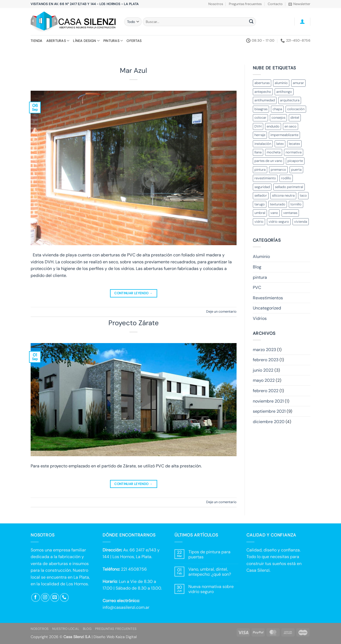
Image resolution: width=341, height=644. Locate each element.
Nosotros (216, 4)
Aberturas (58, 41)
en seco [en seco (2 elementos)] (291, 126)
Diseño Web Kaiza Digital (115, 637)
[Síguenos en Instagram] (45, 597)
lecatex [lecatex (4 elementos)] (294, 144)
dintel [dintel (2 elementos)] (295, 118)
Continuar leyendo (133, 293)
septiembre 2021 (269, 411)
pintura (260, 277)
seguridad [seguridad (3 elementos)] (262, 187)
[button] (299, 4)
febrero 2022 (266, 391)
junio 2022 (263, 370)
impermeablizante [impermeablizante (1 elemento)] (284, 135)
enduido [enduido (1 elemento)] (273, 126)
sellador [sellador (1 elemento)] (261, 195)
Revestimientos (268, 298)
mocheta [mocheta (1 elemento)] (274, 152)
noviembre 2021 (268, 401)
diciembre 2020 (269, 422)
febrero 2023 (266, 360)
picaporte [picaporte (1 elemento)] (295, 161)
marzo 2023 (264, 350)
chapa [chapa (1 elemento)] (277, 109)
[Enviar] (251, 22)
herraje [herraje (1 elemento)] (260, 135)
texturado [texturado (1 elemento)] (278, 204)
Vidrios (260, 318)
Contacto (275, 4)
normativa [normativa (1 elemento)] (294, 152)
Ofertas (134, 41)
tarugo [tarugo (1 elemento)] (260, 204)
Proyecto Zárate (134, 323)
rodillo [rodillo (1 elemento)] (286, 178)
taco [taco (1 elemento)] (303, 195)
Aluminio (261, 257)
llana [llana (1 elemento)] (258, 152)
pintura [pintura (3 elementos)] (260, 170)
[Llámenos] (64, 597)
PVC (257, 287)
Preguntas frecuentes (245, 4)
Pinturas (113, 41)
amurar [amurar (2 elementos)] (298, 83)
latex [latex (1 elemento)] (280, 144)
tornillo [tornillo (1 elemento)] (296, 204)
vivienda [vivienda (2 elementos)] (301, 222)
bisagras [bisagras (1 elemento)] (261, 109)
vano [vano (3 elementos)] (274, 213)
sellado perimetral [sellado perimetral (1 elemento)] (289, 187)
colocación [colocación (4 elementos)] (296, 109)
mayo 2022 (264, 380)
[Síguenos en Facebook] (36, 597)
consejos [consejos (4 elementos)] (278, 118)
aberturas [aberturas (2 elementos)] (262, 83)
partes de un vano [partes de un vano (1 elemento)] (268, 161)
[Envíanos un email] (55, 597)
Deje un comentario (221, 311)
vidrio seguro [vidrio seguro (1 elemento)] (279, 222)
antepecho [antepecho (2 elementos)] (263, 92)
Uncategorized (267, 308)
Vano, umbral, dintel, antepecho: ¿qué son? (210, 572)
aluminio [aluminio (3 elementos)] (281, 83)
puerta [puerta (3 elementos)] (296, 170)
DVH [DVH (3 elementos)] (258, 126)
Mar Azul (133, 71)
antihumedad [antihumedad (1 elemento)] (265, 100)
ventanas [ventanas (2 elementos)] (290, 213)
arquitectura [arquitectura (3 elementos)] (290, 100)
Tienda (37, 41)
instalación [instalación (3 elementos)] (263, 144)
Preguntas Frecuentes (116, 629)
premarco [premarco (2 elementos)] (278, 170)
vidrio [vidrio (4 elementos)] (259, 222)
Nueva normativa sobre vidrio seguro (211, 589)
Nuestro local (66, 629)
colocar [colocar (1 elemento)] (260, 118)
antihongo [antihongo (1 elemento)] (284, 92)
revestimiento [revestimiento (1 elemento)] (265, 178)
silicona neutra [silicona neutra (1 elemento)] (283, 195)
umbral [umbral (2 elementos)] (260, 213)
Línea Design (86, 41)
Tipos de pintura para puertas (209, 554)
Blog (257, 267)
